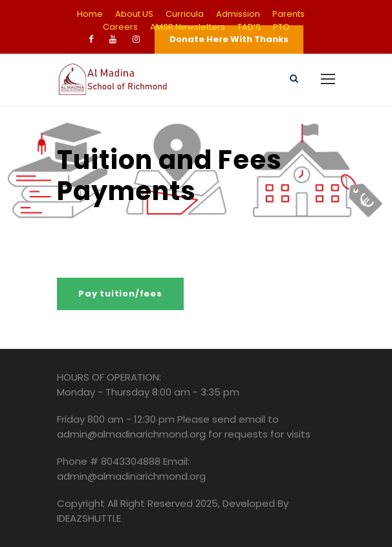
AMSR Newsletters (188, 27)
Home (90, 14)
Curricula (185, 14)
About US (134, 14)
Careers (120, 27)
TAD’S (249, 27)
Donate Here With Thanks (229, 39)
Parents (289, 14)
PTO (281, 27)
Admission (238, 14)
